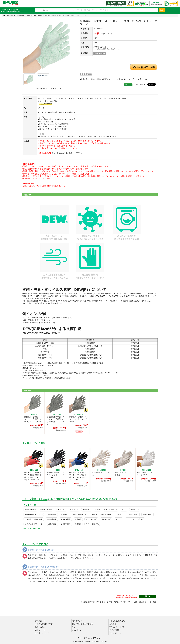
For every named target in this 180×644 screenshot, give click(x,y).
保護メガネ (87, 510)
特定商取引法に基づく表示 (82, 624)
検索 (162, 10)
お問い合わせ (40, 627)
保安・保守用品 (91, 519)
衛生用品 (78, 519)
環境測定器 (65, 514)
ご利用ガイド (40, 621)
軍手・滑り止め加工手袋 (34, 15)
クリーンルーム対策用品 (135, 519)
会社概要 (113, 624)
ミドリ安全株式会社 (117, 621)
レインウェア (61, 510)
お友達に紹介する (140, 85)
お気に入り (128, 85)
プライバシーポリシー (118, 627)
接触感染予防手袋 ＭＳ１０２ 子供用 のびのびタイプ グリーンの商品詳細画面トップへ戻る (119, 602)
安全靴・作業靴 (30, 510)
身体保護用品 (52, 514)
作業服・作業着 (46, 510)
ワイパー (119, 519)
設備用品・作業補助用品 (34, 519)
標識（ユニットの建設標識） (128, 514)
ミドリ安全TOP (9, 15)
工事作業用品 (52, 519)
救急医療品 (52, 524)
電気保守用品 (106, 519)
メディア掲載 (114, 630)
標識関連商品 (148, 514)
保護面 (97, 510)
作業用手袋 (21, 15)
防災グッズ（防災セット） (34, 524)
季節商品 (78, 524)
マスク (124, 510)
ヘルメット (74, 510)
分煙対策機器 (66, 519)
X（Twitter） (77, 630)
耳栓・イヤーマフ (111, 510)
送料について (77, 621)
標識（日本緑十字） (81, 514)
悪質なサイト (40, 630)
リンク (75, 627)
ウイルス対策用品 (92, 524)
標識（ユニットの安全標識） (103, 514)
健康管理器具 (66, 524)
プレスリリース (115, 633)
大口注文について (42, 633)
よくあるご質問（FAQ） (44, 624)
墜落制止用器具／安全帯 (34, 514)
